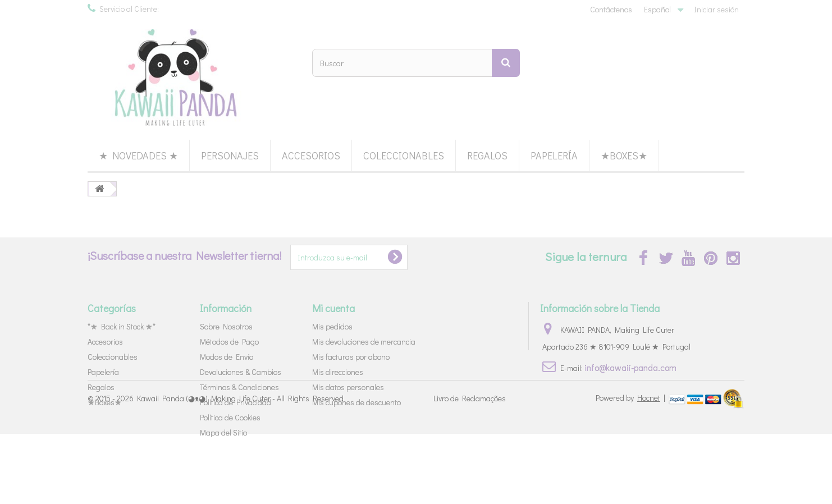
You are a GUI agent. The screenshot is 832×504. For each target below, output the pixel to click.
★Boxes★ (624, 155)
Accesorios (311, 155)
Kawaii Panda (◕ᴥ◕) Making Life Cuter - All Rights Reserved (240, 469)
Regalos (487, 155)
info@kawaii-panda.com (630, 367)
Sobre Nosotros (226, 326)
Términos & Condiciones (239, 387)
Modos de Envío (227, 357)
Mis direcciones (338, 372)
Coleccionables (404, 155)
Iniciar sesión (716, 9)
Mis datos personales (348, 387)
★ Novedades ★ (138, 155)
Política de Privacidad (236, 402)
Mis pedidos (332, 326)
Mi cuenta (333, 308)
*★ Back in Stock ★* (122, 326)
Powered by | (631, 468)
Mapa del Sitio (223, 432)
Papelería (554, 155)
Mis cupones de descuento (356, 402)
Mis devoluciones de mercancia (364, 342)
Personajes (230, 155)
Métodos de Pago (229, 342)
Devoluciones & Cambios (241, 372)
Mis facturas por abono (351, 357)
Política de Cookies (230, 417)
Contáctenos (611, 9)
